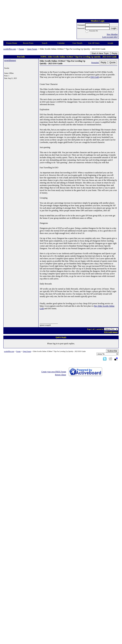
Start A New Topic (100, 53)
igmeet (115, 332)
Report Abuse (60, 375)
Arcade (110, 43)
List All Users (94, 43)
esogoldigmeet (10, 60)
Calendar (61, 43)
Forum (21, 49)
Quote (112, 62)
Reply (114, 53)
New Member (112, 34)
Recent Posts (28, 43)
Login (114, 28)
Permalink (95, 62)
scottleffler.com (10, 49)
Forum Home (12, 43)
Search (45, 43)
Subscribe (112, 351)
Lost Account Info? (110, 37)
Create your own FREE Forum (54, 372)
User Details (77, 43)
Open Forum (32, 49)
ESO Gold (95, 77)
